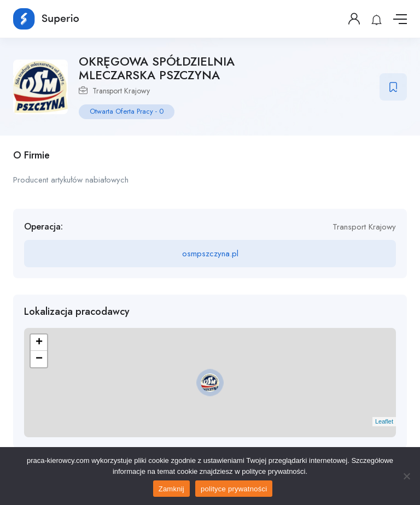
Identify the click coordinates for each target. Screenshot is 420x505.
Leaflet (384, 421)
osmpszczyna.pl (210, 254)
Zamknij (171, 489)
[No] (406, 476)
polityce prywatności (234, 489)
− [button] (39, 359)
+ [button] (39, 343)
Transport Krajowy (121, 91)
